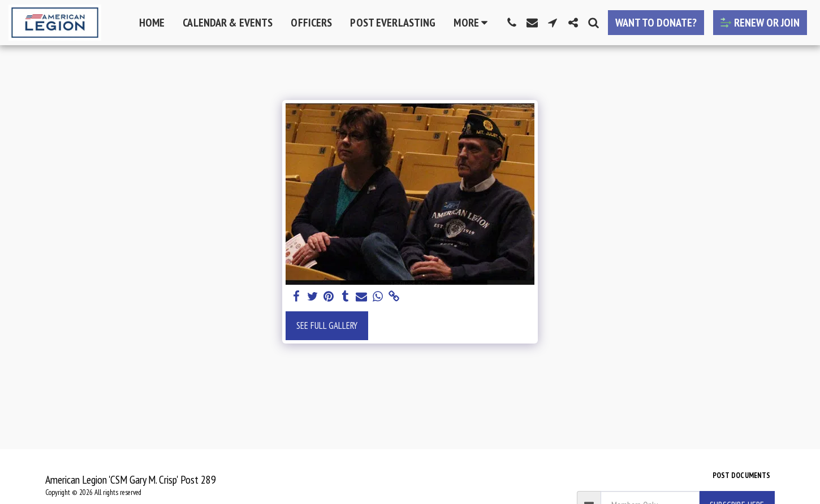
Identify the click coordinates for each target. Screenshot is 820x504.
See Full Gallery (327, 325)
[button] (512, 23)
